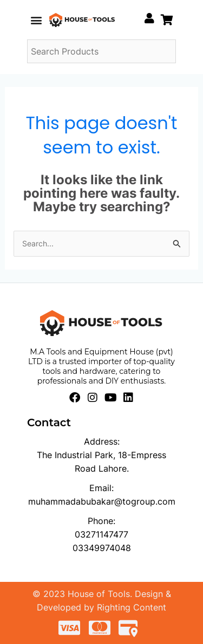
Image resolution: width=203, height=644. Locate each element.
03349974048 (102, 548)
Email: (101, 488)
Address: (102, 441)
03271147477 (101, 534)
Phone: (101, 521)
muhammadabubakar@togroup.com (102, 501)
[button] (36, 20)
